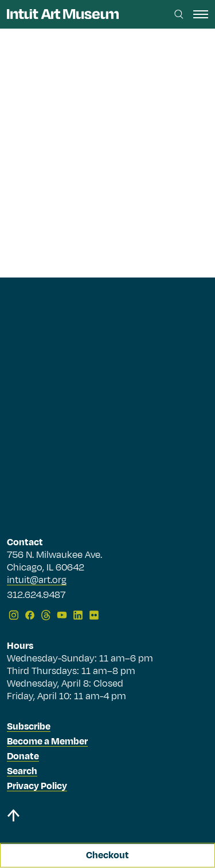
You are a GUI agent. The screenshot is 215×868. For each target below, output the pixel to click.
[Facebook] (30, 615)
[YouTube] (62, 615)
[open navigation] (201, 14)
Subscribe (29, 727)
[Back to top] (107, 817)
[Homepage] (63, 14)
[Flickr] (94, 615)
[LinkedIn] (78, 615)
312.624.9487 (36, 596)
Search (22, 771)
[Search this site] (179, 14)
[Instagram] (14, 615)
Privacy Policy (37, 786)
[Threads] (46, 615)
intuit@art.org (37, 580)
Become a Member (47, 742)
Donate (23, 756)
